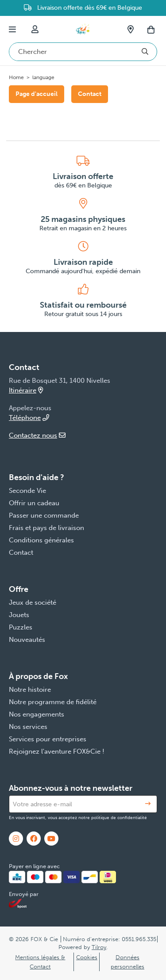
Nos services (28, 727)
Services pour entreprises (48, 739)
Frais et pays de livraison (46, 528)
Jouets (19, 615)
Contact (90, 94)
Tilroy (99, 947)
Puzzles (21, 627)
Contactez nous (37, 435)
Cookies (87, 957)
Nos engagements (37, 714)
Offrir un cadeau (34, 503)
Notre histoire (30, 690)
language (43, 77)
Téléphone (29, 418)
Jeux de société (33, 602)
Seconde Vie (27, 491)
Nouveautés (27, 640)
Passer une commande (44, 515)
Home (16, 77)
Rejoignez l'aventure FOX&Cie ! (57, 751)
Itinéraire (26, 390)
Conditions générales (41, 540)
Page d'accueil (37, 94)
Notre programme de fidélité (53, 702)
